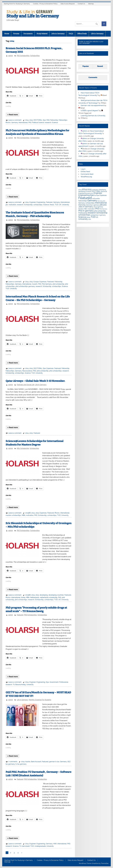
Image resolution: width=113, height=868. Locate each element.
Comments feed (87, 174)
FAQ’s (71, 34)
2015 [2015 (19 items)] (89, 189)
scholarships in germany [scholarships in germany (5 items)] (98, 215)
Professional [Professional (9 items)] (83, 213)
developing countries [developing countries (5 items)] (85, 191)
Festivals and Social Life (26, 385)
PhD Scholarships (23, 56)
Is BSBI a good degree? (90, 111)
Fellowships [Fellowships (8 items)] (83, 201)
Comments (93, 77)
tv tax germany (21, 764)
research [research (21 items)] (92, 213)
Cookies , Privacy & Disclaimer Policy (45, 4)
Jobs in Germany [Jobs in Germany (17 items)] (86, 207)
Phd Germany (47, 284)
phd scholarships (56, 371)
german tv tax (54, 762)
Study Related (42, 34)
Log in (83, 169)
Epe (44, 120)
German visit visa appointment (92, 105)
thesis (52, 205)
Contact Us (81, 4)
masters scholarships (13, 515)
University (66, 205)
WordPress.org (86, 177)
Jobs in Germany (58, 34)
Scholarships (35, 56)
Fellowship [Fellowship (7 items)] (96, 198)
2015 (31, 120)
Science (55, 123)
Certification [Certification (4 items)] (95, 190)
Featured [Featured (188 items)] (85, 198)
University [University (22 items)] (83, 219)
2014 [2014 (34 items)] (84, 189)
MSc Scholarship (23, 448)
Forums (16, 34)
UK (60, 205)
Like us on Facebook (86, 53)
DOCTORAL (38, 120)
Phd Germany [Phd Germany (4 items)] (103, 209)
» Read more (13, 115)
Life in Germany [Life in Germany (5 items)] (98, 207)
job (7, 205)
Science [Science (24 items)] (82, 217)
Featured (49, 202)
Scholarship (28, 205)
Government (54, 682)
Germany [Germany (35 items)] (92, 200)
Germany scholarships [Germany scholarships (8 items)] (86, 203)
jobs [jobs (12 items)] (105, 205)
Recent (100, 66)
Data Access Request (68, 4)
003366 (28, 513)
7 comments (13, 762)
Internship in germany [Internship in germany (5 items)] (93, 205)
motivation (12, 205)
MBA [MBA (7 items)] (86, 209)
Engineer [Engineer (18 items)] (98, 193)
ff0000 (8, 123)
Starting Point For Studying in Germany (17, 4)
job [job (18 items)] (101, 205)
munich (35, 284)
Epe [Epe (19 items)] (92, 195)
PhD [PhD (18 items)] (97, 209)
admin (11, 56)
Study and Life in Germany (33, 16)
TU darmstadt (24, 846)
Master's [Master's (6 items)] (81, 209)
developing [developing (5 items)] (103, 190)
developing (44, 595)
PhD (30, 123)
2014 (27, 120)
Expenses (43, 282)
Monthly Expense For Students (40, 700)
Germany (15, 123)
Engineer (33, 202)
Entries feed (85, 172)
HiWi (55, 844)
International (23, 123)
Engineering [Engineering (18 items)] (84, 195)
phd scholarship (58, 284)
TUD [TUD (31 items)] (93, 217)
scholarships (38, 205)
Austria (28, 762)
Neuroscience (27, 371)
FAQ (48, 120)
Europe (36, 282)
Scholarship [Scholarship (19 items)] (102, 213)
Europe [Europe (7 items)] (97, 195)
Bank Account (36, 762)
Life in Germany (97, 34)
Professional (64, 682)
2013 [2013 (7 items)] (80, 190)
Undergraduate (40, 846)
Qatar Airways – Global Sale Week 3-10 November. (35, 381)
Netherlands (35, 597)
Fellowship (54, 120)
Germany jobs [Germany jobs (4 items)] (101, 201)
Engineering (41, 202)
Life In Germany (41, 385)
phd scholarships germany (25, 286)
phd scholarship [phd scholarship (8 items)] (100, 211)
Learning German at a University (93, 116)
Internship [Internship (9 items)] (82, 205)
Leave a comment (15, 120)
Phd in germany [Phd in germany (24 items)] (86, 211)
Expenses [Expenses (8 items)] (103, 195)
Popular (86, 66)
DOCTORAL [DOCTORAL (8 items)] (96, 191)
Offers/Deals (82, 34)
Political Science (38, 123)
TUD (56, 205)
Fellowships (63, 120)
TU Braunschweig (19, 685)
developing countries (56, 595)
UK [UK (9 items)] (97, 217)
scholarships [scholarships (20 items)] (84, 215)
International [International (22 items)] (101, 203)
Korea (23, 597)
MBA (24, 515)
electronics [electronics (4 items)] (90, 193)
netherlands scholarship (49, 597)
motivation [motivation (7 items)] (91, 209)
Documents (28, 34)
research (48, 123)
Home (7, 34)
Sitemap (91, 4)
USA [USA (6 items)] (90, 219)
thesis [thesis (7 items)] (88, 217)
